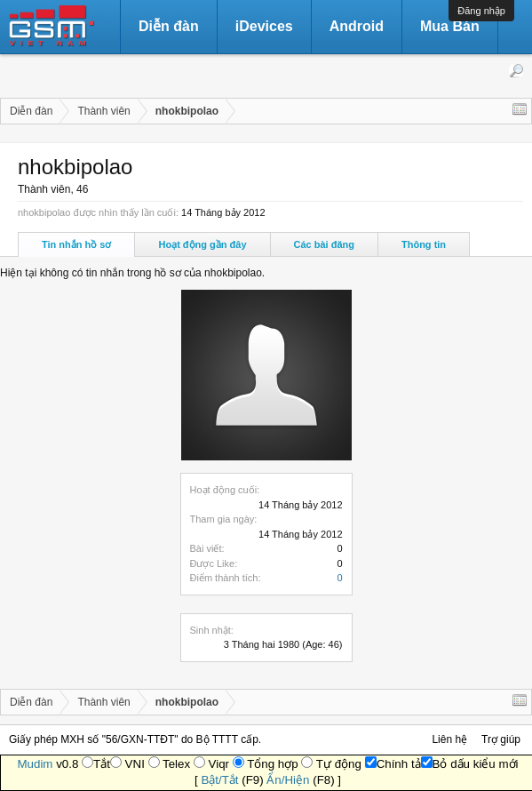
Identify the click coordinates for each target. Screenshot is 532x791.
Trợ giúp (501, 739)
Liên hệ (449, 739)
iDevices (264, 26)
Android (357, 26)
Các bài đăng (324, 244)
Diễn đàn (169, 26)
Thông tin (424, 244)
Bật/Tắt (219, 780)
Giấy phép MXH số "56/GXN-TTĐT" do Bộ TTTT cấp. (135, 739)
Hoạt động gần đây (202, 244)
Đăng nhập (481, 11)
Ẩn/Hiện (288, 780)
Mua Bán (450, 26)
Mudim (35, 764)
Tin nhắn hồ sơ (76, 244)
